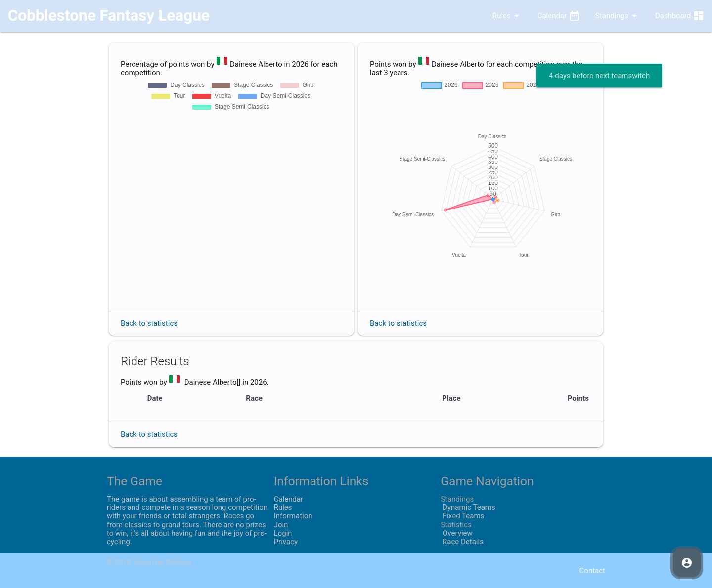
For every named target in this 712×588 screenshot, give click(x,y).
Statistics (456, 525)
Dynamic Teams (468, 507)
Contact (592, 571)
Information (293, 516)
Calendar (559, 16)
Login (283, 533)
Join (281, 525)
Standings (618, 16)
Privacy (286, 542)
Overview (457, 533)
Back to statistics (149, 323)
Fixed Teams (462, 516)
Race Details (462, 542)
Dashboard (680, 16)
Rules (499, 16)
